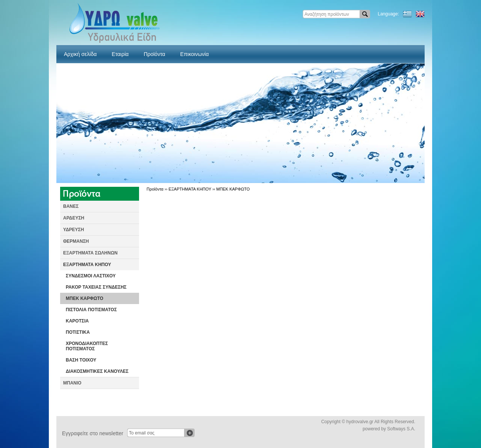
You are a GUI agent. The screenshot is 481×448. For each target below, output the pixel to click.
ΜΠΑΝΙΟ (72, 383)
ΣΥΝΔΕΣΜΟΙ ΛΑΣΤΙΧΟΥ (91, 276)
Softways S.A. (401, 429)
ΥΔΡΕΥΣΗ (73, 230)
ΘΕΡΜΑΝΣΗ (76, 241)
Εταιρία (120, 54)
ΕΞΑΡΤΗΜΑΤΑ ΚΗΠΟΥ (87, 265)
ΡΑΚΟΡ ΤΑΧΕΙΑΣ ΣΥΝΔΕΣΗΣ (96, 287)
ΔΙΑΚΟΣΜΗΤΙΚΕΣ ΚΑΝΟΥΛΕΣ (97, 371)
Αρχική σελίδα (80, 54)
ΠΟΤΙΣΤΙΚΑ (78, 332)
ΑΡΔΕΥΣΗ (74, 218)
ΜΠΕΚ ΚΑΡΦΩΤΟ (85, 298)
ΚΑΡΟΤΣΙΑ (77, 321)
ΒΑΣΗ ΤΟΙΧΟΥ (81, 360)
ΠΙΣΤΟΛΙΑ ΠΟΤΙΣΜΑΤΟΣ (91, 310)
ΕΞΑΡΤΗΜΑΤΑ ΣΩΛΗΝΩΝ (90, 253)
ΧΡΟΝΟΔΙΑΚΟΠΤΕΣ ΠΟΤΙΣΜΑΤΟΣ (87, 346)
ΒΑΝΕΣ (71, 206)
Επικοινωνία (195, 54)
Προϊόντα (154, 54)
